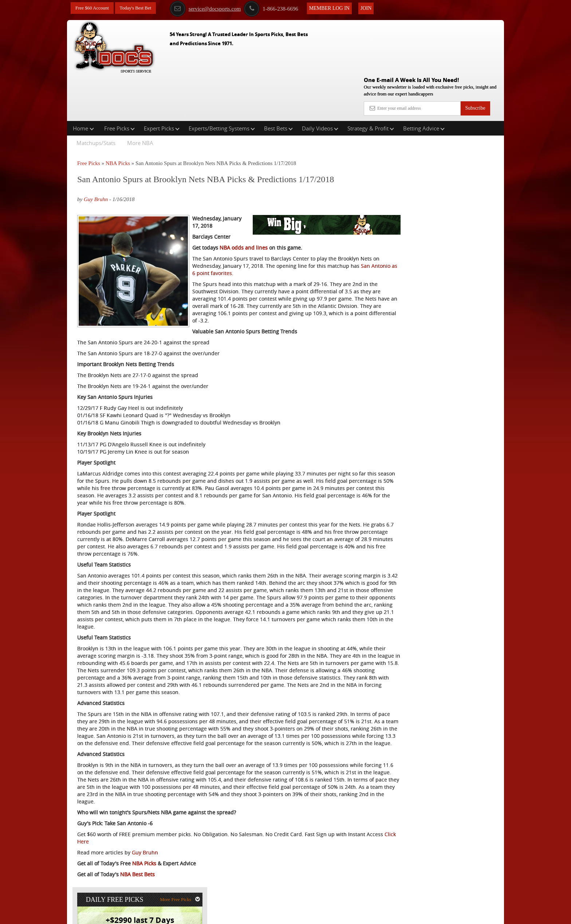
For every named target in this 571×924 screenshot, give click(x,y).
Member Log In (337, 8)
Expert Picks (162, 82)
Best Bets (278, 82)
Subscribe (475, 56)
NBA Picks (118, 117)
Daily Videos (320, 82)
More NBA (140, 96)
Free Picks (119, 82)
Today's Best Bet (139, 8)
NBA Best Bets (137, 890)
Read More (474, 243)
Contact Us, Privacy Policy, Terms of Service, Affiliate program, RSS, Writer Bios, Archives (326, 915)
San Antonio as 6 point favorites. (295, 245)
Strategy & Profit (371, 82)
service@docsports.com (212, 8)
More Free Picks (472, 121)
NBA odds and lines (244, 219)
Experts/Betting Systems (222, 82)
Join (373, 8)
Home (83, 82)
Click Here (126, 857)
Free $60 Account (94, 8)
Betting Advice (424, 82)
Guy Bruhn (96, 153)
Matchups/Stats (96, 96)
